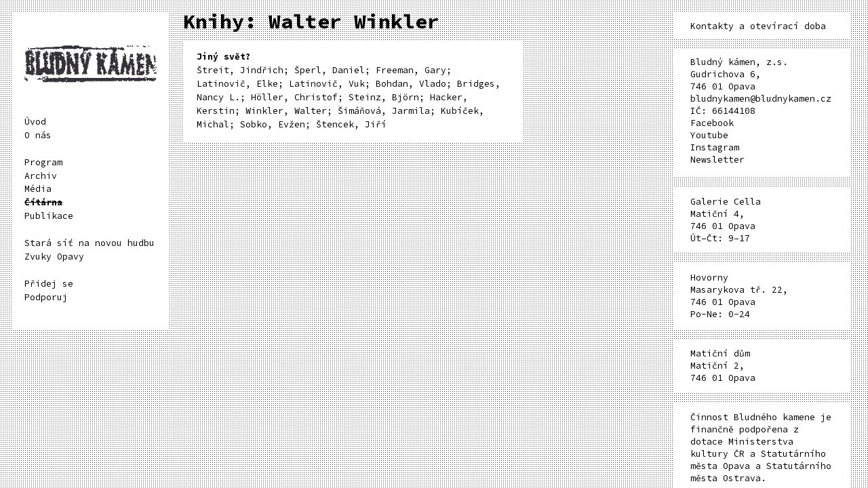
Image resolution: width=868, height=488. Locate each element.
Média (38, 189)
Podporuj (46, 297)
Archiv (41, 176)
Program (43, 162)
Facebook (712, 123)
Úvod (35, 122)
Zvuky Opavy (54, 257)
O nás (38, 135)
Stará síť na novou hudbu (90, 243)
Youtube (709, 135)
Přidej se (49, 284)
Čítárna (43, 202)
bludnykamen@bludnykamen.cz (761, 99)
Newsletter (717, 160)
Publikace (49, 216)
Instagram (715, 147)
